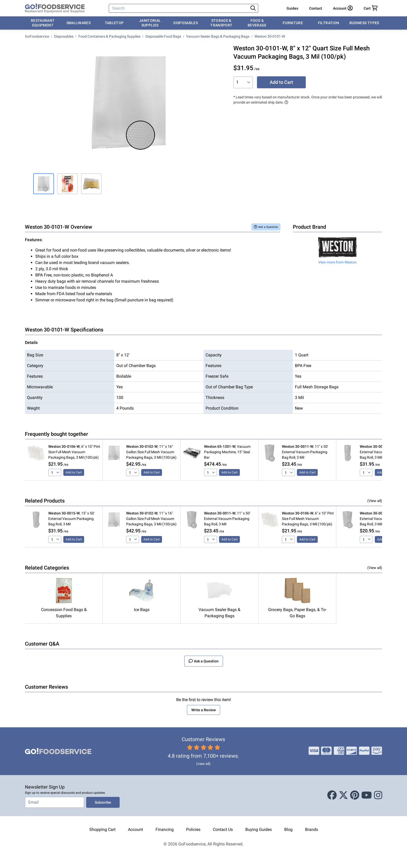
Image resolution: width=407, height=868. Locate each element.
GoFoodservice (37, 36)
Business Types (364, 23)
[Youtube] (367, 796)
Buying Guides (259, 829)
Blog (288, 829)
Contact (316, 8)
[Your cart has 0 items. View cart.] (371, 8)
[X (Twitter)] (343, 796)
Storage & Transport (221, 23)
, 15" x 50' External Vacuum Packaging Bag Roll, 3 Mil (71, 519)
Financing (165, 829)
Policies (193, 829)
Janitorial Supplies (150, 23)
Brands (311, 829)
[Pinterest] (355, 796)
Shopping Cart (102, 829)
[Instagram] (378, 796)
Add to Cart (281, 82)
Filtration (329, 23)
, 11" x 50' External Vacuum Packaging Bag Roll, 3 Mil (305, 452)
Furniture (293, 23)
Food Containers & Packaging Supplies (109, 36)
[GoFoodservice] (55, 8)
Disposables (186, 23)
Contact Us (223, 829)
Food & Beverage (257, 23)
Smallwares (79, 23)
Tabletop (114, 23)
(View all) (375, 501)
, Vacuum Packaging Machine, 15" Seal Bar (227, 452)
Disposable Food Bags (163, 36)
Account (135, 829)
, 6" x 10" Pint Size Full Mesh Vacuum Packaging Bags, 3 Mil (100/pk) (74, 452)
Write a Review (203, 710)
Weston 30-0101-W (270, 36)
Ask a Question (266, 227)
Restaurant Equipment (43, 23)
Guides (292, 8)
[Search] (179, 8)
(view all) (203, 764)
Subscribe (103, 802)
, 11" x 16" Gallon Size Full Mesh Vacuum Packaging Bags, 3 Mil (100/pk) (151, 452)
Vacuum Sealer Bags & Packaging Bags (218, 36)
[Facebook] (332, 796)
